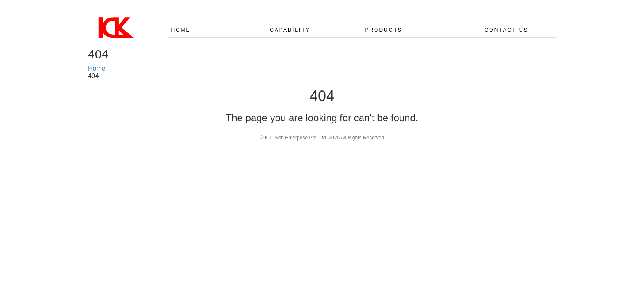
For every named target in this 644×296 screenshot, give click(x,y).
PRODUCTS (383, 30)
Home (181, 30)
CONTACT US (507, 30)
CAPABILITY (290, 30)
